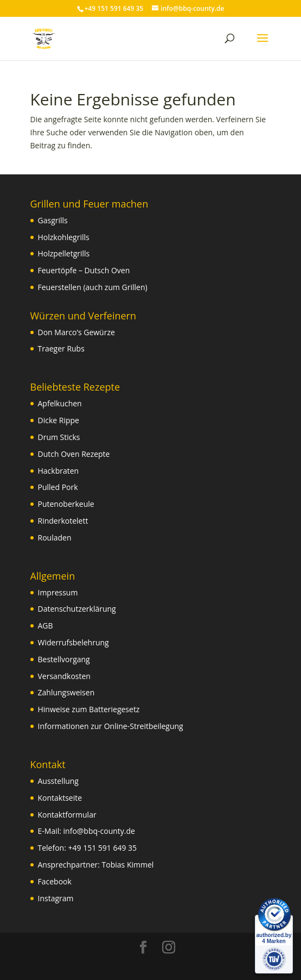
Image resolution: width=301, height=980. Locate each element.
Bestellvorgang (64, 659)
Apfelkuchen (60, 403)
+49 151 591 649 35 (103, 848)
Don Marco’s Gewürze (76, 332)
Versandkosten (64, 676)
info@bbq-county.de (99, 831)
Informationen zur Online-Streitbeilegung (111, 726)
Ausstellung (58, 781)
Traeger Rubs (61, 348)
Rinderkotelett (63, 521)
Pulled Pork (58, 487)
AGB (46, 626)
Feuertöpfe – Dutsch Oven (84, 270)
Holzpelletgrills (64, 253)
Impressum (58, 592)
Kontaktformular (67, 815)
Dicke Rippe (59, 420)
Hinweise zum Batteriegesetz (89, 709)
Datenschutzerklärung (77, 609)
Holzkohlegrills (64, 237)
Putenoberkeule (66, 504)
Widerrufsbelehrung (73, 642)
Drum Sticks (59, 437)
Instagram (56, 898)
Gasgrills (53, 220)
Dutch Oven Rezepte (74, 454)
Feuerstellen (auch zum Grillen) (93, 287)
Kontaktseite (60, 798)
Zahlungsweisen (66, 692)
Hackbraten (59, 471)
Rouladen (55, 538)
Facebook (55, 881)
